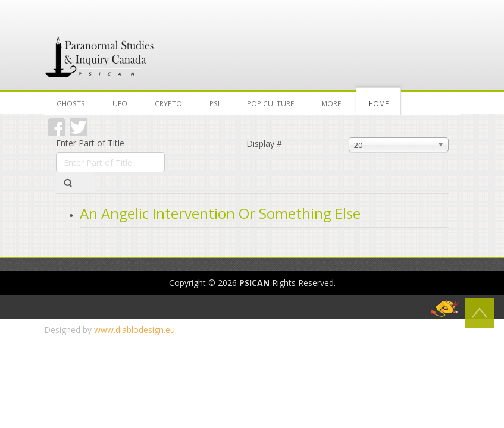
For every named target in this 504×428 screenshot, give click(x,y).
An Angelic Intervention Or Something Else (220, 213)
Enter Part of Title (91, 143)
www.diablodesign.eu (134, 330)
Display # (264, 144)
